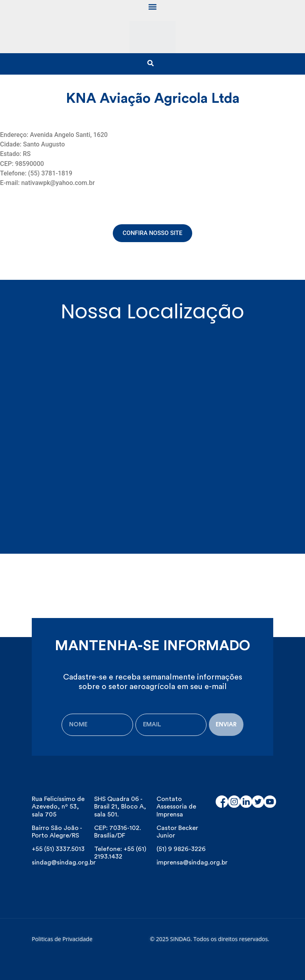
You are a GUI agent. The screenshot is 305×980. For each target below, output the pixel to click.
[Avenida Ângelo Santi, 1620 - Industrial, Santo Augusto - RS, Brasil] (152, 427)
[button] (153, 7)
